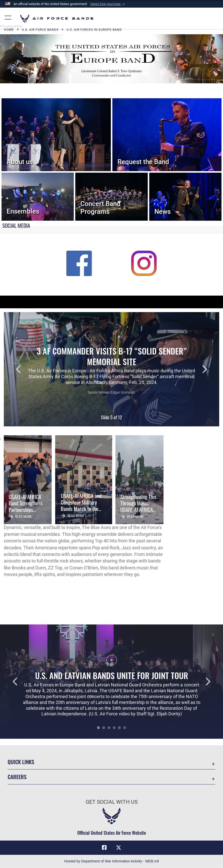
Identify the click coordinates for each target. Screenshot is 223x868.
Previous (25, 369)
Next (198, 369)
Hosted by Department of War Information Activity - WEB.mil (111, 861)
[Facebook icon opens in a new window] (104, 848)
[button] (108, 4)
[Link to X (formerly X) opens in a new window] (119, 848)
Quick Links (21, 762)
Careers (17, 777)
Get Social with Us (112, 802)
